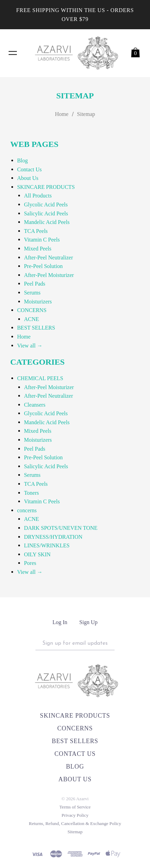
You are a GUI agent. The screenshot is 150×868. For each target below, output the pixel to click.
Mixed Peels (38, 249)
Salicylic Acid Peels (46, 213)
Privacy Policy (75, 815)
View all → (30, 346)
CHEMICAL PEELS (40, 378)
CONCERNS (32, 310)
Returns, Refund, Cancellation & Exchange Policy (75, 823)
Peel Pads (35, 284)
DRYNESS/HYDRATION (53, 537)
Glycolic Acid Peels (46, 205)
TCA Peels (36, 231)
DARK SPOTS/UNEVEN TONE (61, 528)
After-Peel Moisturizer (49, 275)
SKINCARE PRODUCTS (46, 187)
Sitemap (86, 114)
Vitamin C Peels (42, 240)
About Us (28, 178)
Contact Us (30, 169)
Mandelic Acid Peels (47, 222)
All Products (38, 196)
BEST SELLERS (36, 328)
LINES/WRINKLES (47, 545)
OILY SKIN (37, 554)
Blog (23, 160)
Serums (32, 293)
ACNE (32, 319)
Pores (30, 563)
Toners (31, 493)
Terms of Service (75, 807)
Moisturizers (38, 302)
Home (62, 114)
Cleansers (35, 405)
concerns (27, 510)
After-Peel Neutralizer (49, 258)
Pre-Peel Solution (43, 266)
